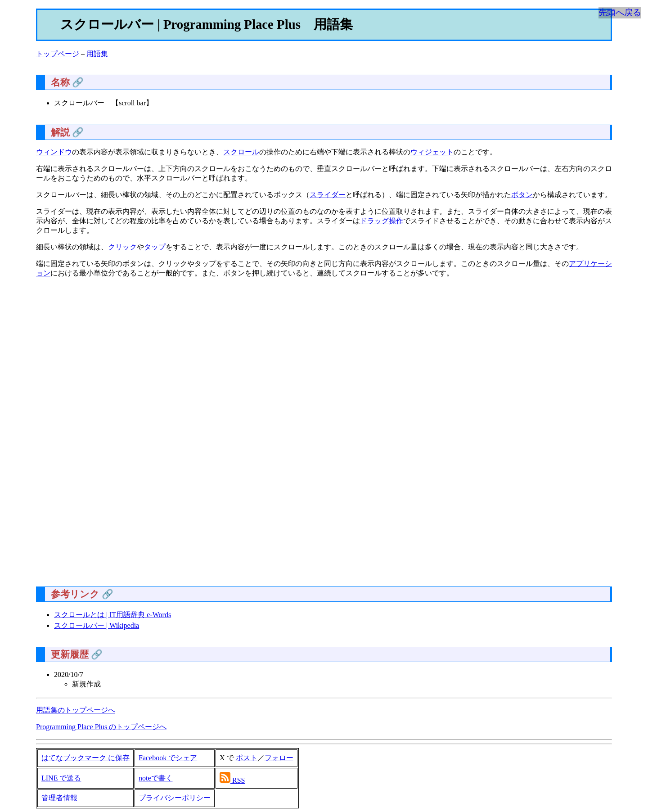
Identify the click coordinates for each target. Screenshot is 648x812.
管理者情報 (59, 798)
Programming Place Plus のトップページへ (101, 727)
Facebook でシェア (168, 758)
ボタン (522, 195)
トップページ (58, 54)
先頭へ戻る (620, 12)
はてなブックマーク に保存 (85, 758)
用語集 (97, 54)
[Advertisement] (306, 436)
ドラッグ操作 (382, 221)
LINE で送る (61, 778)
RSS (238, 780)
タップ (155, 247)
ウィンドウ (54, 152)
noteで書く (156, 778)
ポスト (247, 758)
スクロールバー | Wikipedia (97, 625)
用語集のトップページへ (76, 710)
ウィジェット (432, 152)
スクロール (241, 152)
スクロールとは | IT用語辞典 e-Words (112, 615)
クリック (122, 247)
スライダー (328, 195)
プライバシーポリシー (175, 798)
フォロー (279, 758)
